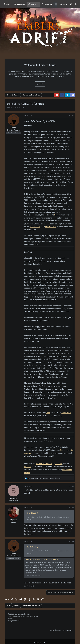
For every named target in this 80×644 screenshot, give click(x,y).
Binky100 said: (31, 513)
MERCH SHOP (35, 227)
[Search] (76, 4)
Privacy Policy (68, 630)
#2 (73, 486)
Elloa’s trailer (66, 413)
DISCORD (28, 467)
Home (8, 4)
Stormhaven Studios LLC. (21, 614)
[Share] (70, 116)
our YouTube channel (44, 464)
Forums (34, 4)
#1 (73, 116)
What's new (48, 4)
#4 (73, 541)
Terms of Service (55, 630)
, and (44, 478)
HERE (56, 215)
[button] (38, 4)
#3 (73, 508)
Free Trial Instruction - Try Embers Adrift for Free (42, 559)
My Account (21, 4)
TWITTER (59, 464)
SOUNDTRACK (51, 227)
